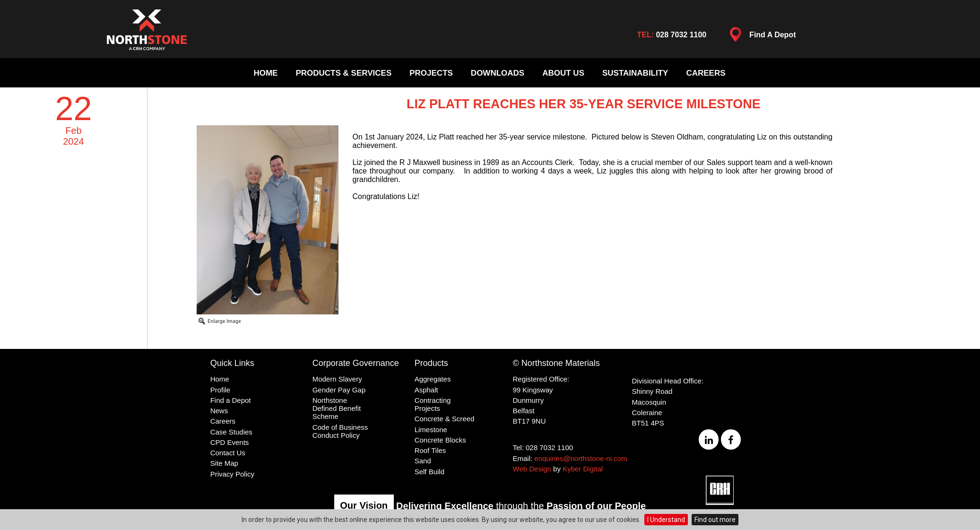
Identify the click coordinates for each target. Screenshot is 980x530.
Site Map (224, 463)
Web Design (532, 469)
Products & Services (343, 73)
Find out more (715, 520)
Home (265, 73)
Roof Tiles (430, 450)
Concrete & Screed (445, 419)
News (219, 411)
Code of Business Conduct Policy (340, 431)
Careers (706, 73)
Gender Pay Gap (339, 390)
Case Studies (231, 432)
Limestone (431, 430)
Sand (423, 461)
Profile (221, 390)
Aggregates (433, 379)
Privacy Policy (232, 474)
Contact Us (228, 453)
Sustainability (635, 73)
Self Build (429, 472)
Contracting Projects (433, 404)
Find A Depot (760, 37)
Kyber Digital (583, 469)
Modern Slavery (337, 379)
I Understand (666, 520)
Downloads (498, 73)
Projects (431, 73)
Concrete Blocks (440, 440)
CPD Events (230, 442)
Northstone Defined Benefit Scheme (337, 408)
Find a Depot (231, 400)
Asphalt (426, 390)
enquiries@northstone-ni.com (581, 458)
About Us (563, 73)
